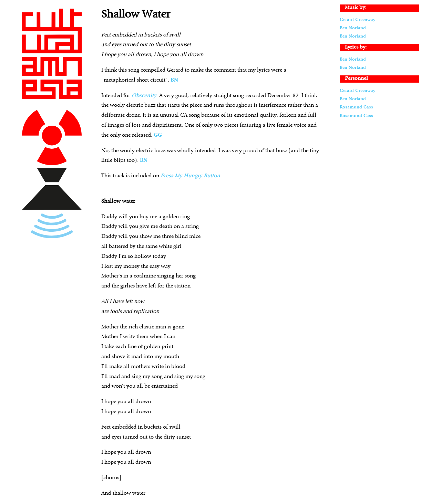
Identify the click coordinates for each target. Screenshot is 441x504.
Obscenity (144, 96)
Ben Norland (353, 28)
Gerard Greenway (357, 20)
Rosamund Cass (356, 107)
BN (174, 80)
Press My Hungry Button (190, 176)
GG (158, 135)
